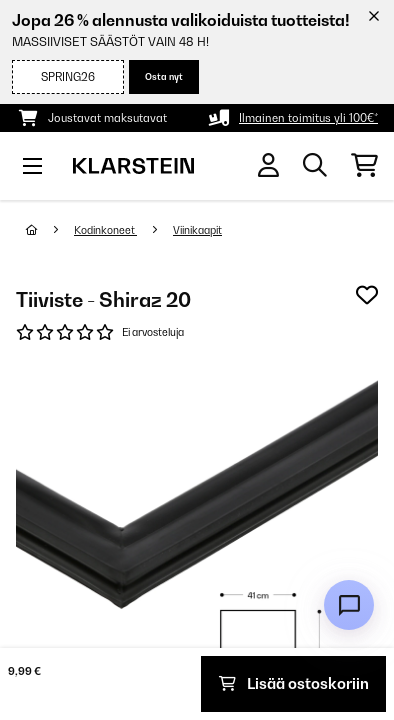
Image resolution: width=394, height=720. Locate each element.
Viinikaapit (197, 230)
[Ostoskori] (364, 166)
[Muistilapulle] (367, 295)
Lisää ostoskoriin (294, 683)
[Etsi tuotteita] (315, 166)
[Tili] (268, 165)
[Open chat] (349, 605)
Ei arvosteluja (153, 332)
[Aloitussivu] (50, 230)
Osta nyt (164, 76)
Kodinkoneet (105, 230)
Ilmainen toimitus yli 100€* (308, 118)
